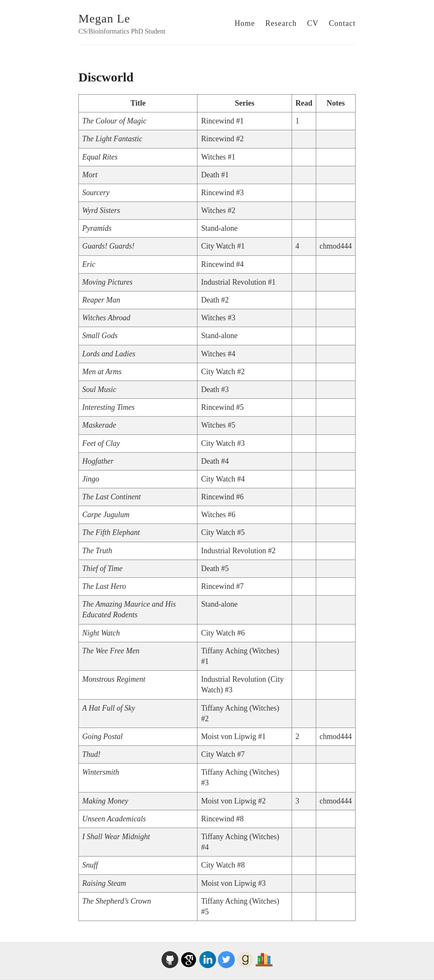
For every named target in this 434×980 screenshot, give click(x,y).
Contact (342, 23)
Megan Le (104, 18)
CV (313, 23)
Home (245, 23)
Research (281, 23)
